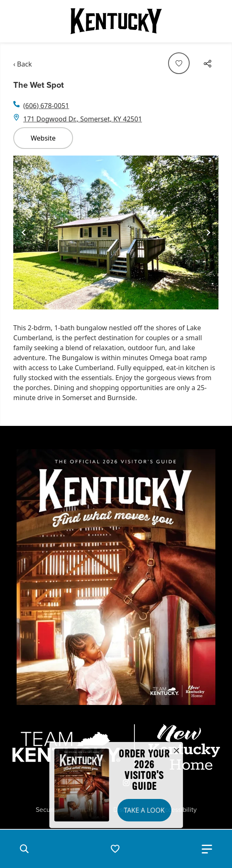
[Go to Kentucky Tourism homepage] (116, 21)
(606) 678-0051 (46, 106)
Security (48, 810)
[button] (24, 849)
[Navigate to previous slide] (24, 232)
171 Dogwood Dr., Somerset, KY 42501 (83, 119)
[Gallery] (116, 233)
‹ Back (23, 64)
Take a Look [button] (144, 810)
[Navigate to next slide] (208, 232)
